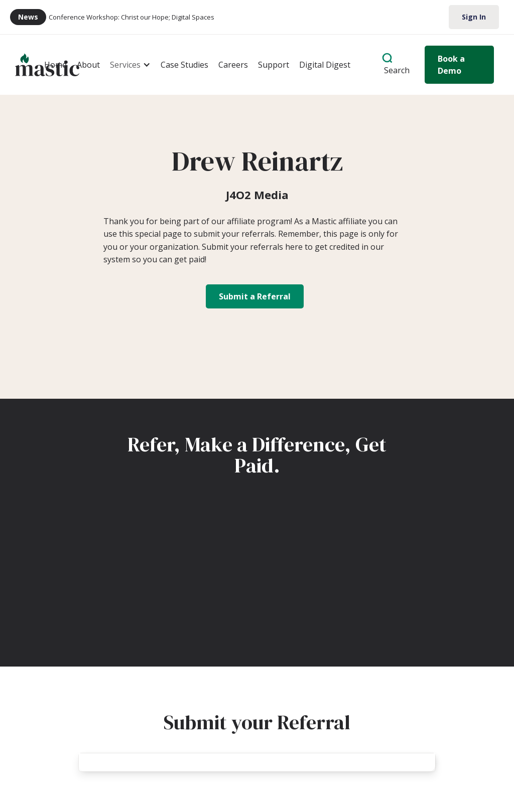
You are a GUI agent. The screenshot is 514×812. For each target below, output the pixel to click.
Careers (233, 65)
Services (125, 65)
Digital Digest (325, 65)
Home (55, 65)
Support (274, 65)
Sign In (474, 17)
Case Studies (184, 65)
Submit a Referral (255, 296)
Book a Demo (451, 65)
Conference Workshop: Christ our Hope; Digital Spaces (132, 17)
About (88, 65)
